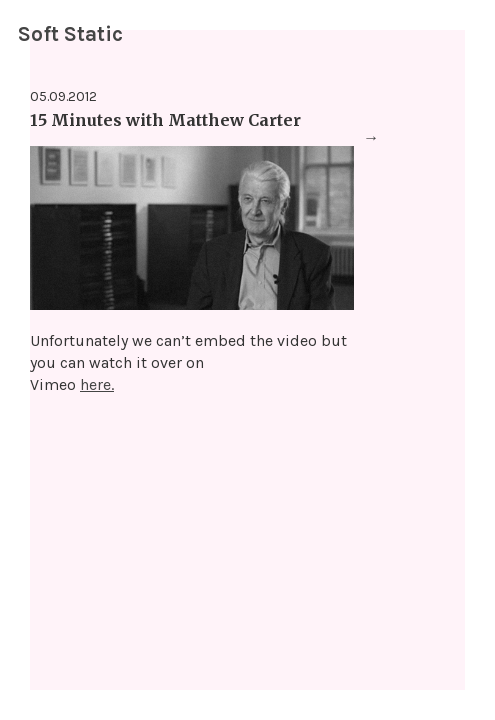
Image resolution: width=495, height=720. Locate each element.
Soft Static (70, 34)
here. (97, 384)
